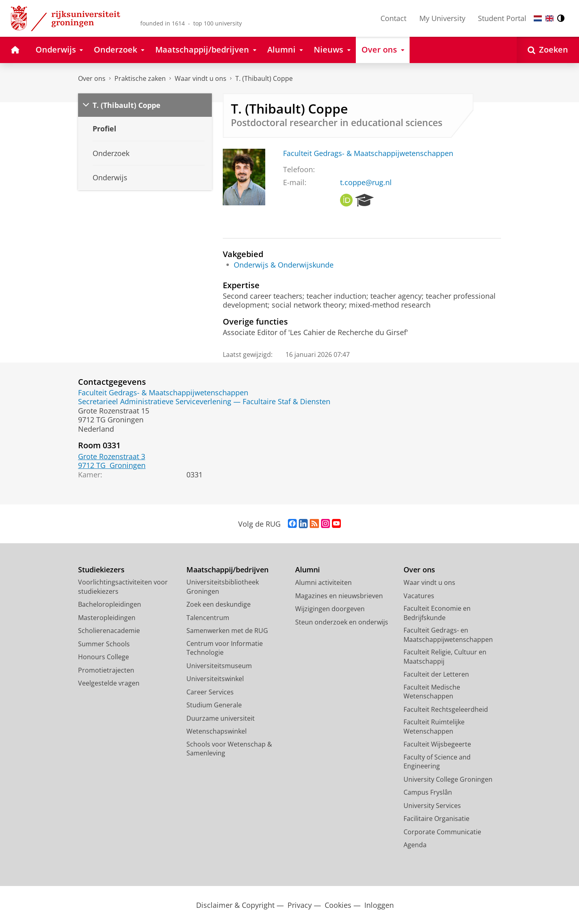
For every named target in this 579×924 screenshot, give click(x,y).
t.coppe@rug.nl (366, 182)
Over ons (92, 78)
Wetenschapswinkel (217, 731)
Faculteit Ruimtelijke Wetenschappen (434, 727)
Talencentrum (208, 618)
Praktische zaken (140, 78)
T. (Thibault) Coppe (264, 78)
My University (442, 18)
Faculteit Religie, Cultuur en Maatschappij (445, 657)
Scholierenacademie (109, 631)
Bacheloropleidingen (110, 604)
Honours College (104, 657)
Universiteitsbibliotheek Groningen (223, 587)
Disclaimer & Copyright (235, 905)
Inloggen (379, 905)
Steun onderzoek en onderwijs (342, 622)
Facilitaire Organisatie (436, 819)
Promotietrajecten (106, 670)
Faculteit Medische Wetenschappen (432, 692)
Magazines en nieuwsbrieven (339, 596)
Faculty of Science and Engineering (437, 762)
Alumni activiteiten (323, 582)
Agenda (415, 845)
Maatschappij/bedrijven (227, 570)
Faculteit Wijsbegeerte (437, 744)
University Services (432, 806)
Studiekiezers (101, 570)
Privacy (300, 905)
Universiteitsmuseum (219, 666)
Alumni (307, 570)
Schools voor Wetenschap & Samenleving (229, 749)
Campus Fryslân (428, 792)
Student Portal (502, 18)
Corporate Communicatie (442, 832)
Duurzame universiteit (221, 718)
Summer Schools (104, 644)
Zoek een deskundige (219, 604)
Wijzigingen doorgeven (330, 609)
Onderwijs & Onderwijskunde (284, 265)
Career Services (210, 692)
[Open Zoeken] (548, 50)
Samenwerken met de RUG (227, 631)
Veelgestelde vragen (109, 683)
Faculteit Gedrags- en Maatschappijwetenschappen (448, 635)
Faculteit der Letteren (436, 674)
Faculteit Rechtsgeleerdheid (446, 709)
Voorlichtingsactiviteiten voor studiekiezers (123, 587)
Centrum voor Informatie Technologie (225, 648)
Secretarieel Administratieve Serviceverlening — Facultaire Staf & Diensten (204, 401)
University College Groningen (448, 779)
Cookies (338, 905)
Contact (393, 18)
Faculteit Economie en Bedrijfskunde (437, 613)
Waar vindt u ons (201, 78)
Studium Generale (214, 705)
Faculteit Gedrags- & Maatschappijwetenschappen (368, 153)
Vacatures (419, 596)
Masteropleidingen (107, 618)
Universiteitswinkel (215, 679)
